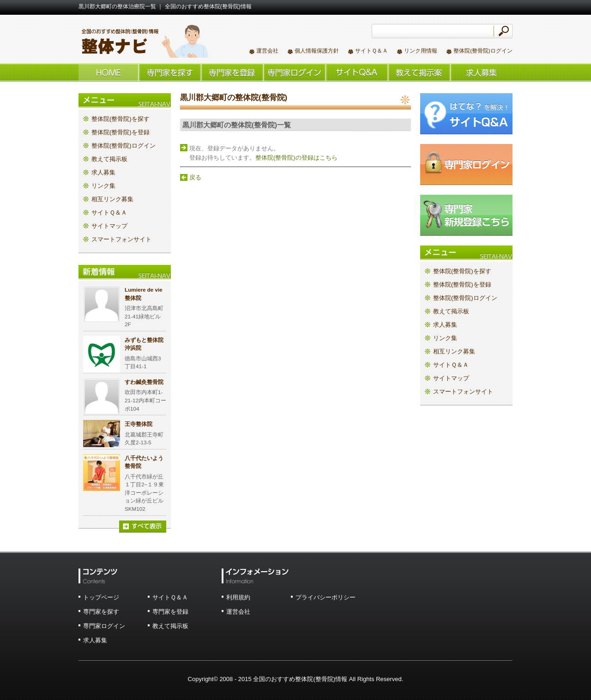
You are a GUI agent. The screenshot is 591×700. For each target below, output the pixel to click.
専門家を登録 (170, 612)
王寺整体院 (139, 424)
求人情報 (481, 72)
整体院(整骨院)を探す (170, 72)
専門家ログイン (104, 626)
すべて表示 (143, 526)
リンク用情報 (421, 51)
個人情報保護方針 (317, 51)
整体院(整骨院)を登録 (232, 72)
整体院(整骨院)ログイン (483, 51)
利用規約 (238, 597)
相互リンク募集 (112, 199)
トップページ (101, 597)
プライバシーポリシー (326, 597)
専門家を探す (101, 612)
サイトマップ (109, 226)
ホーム (109, 72)
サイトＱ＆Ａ (371, 51)
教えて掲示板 (419, 72)
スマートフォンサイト (121, 239)
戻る (195, 177)
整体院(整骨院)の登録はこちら (296, 158)
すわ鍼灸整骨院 (144, 382)
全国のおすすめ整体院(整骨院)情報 (143, 41)
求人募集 (103, 172)
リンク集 (103, 186)
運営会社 (267, 51)
